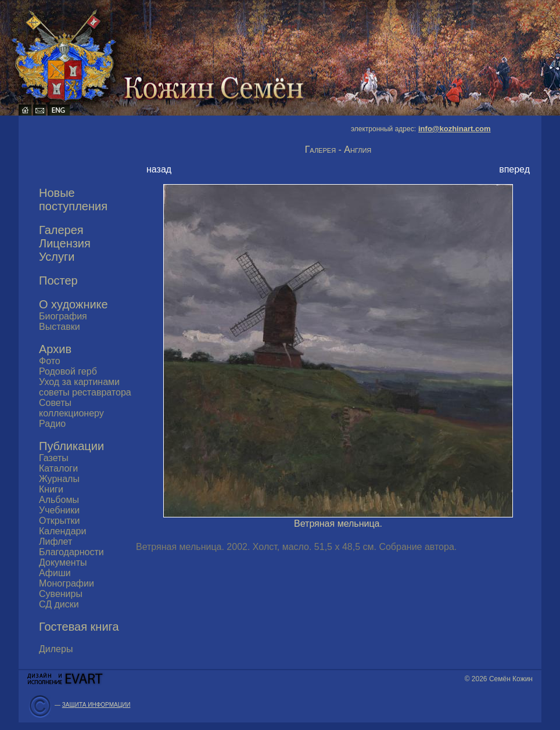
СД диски (59, 604)
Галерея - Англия (338, 150)
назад (159, 169)
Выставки (60, 327)
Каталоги (58, 468)
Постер (58, 281)
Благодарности (71, 552)
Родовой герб (68, 371)
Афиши (55, 573)
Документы (63, 562)
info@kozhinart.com (455, 129)
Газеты (54, 458)
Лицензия (65, 243)
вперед (514, 169)
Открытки (59, 521)
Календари (62, 531)
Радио (52, 424)
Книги (51, 489)
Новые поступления (73, 199)
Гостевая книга (79, 627)
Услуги (57, 257)
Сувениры (61, 594)
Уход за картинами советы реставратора (85, 387)
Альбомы (59, 500)
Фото (50, 361)
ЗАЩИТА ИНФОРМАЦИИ (96, 705)
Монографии (67, 583)
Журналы (59, 479)
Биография (63, 316)
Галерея (61, 230)
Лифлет (55, 542)
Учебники (59, 510)
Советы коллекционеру (71, 408)
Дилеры (56, 649)
